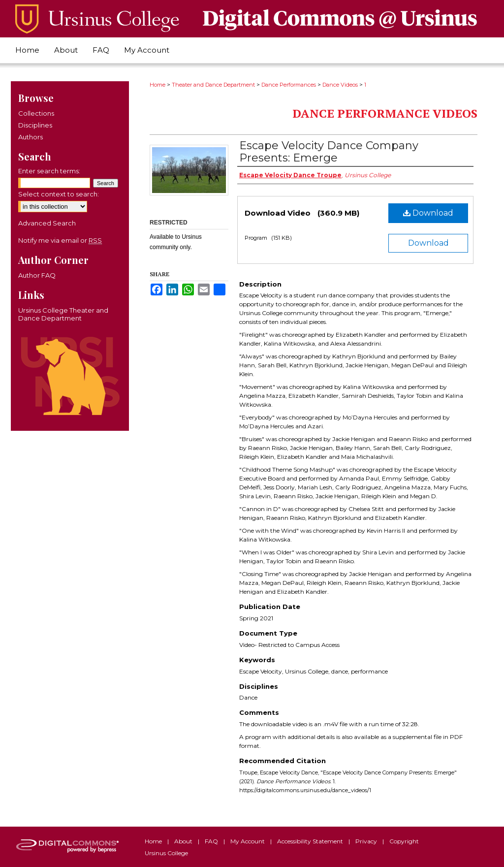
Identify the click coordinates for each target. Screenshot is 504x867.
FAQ (212, 841)
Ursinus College (166, 853)
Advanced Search (47, 223)
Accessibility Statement (311, 841)
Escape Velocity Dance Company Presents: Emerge (329, 152)
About (184, 841)
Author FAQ (37, 275)
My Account (248, 841)
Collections (36, 113)
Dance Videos (340, 85)
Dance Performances (289, 85)
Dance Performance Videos (385, 113)
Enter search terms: (49, 171)
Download (428, 213)
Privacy (367, 841)
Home (157, 85)
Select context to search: (59, 194)
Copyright (404, 841)
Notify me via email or (60, 240)
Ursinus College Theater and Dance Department (63, 314)
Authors (31, 137)
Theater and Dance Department (213, 85)
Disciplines (35, 125)
